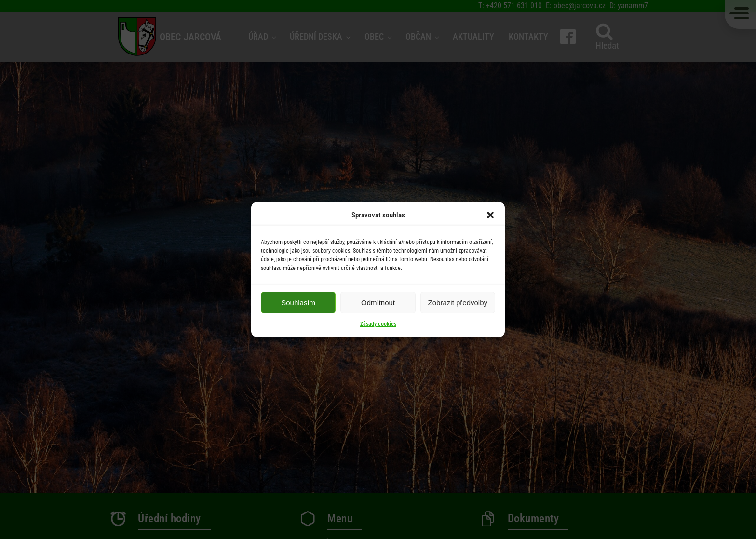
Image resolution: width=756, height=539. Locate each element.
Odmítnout (378, 303)
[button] (490, 215)
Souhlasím (298, 303)
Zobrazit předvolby (458, 303)
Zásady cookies (378, 324)
